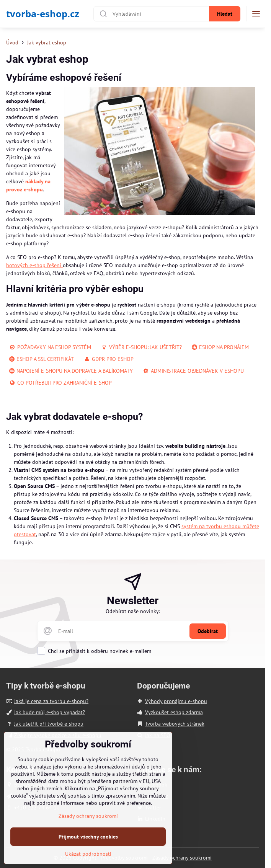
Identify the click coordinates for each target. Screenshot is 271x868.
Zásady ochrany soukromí (182, 858)
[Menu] (256, 14)
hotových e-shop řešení (34, 265)
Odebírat (208, 631)
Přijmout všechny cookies (88, 852)
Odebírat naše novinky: (133, 611)
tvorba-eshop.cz (43, 14)
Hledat (225, 14)
